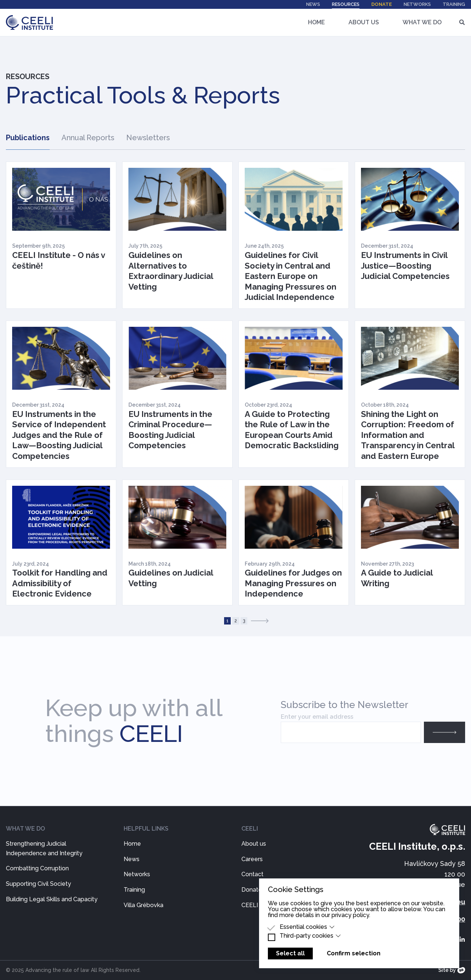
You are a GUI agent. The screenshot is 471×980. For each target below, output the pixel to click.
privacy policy (350, 915)
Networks (417, 4)
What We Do (422, 22)
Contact (252, 874)
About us (254, 844)
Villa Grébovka (144, 905)
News (313, 4)
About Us (364, 22)
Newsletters (148, 138)
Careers (252, 859)
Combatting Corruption (37, 868)
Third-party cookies (310, 936)
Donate (382, 4)
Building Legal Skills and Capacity (52, 899)
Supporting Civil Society (38, 884)
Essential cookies (307, 927)
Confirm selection (354, 953)
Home (316, 22)
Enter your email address (317, 717)
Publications (28, 138)
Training (454, 4)
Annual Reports (88, 138)
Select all (290, 953)
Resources (346, 5)
